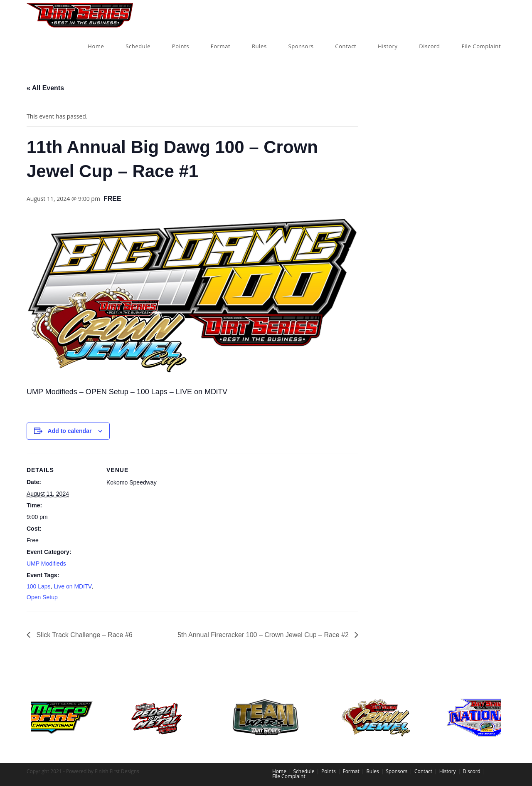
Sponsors (397, 771)
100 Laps (39, 586)
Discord (472, 771)
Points (329, 771)
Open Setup (42, 597)
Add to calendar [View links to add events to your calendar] (70, 431)
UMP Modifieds (46, 564)
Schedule (304, 771)
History (448, 771)
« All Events (45, 88)
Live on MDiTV (73, 586)
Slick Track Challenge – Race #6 (84, 635)
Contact (423, 771)
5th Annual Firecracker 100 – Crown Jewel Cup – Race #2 (264, 635)
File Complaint (289, 776)
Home (279, 771)
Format (351, 771)
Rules (372, 771)
